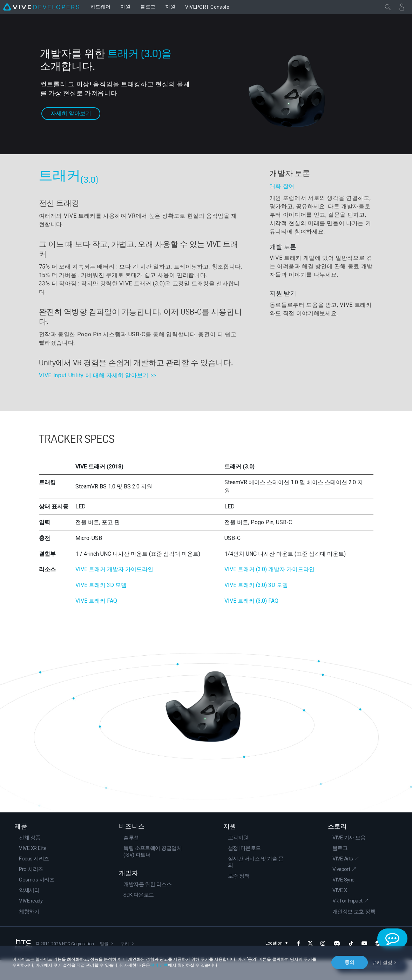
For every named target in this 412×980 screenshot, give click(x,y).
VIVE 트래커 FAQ (96, 621)
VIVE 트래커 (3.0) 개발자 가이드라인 (269, 590)
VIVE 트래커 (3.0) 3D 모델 (256, 606)
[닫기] (388, 7)
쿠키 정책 (159, 965)
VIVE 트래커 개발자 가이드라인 (114, 590)
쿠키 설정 (382, 962)
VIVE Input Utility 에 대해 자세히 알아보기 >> (98, 375)
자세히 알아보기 (71, 110)
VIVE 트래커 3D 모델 (101, 606)
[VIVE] (41, 7)
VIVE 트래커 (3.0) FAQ (251, 621)
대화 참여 (282, 186)
